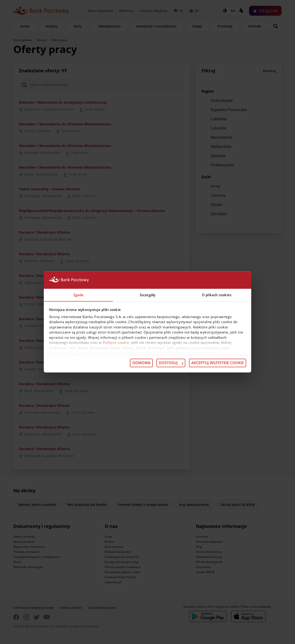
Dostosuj (171, 363)
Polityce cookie (116, 343)
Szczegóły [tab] (147, 295)
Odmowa (141, 363)
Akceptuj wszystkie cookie (218, 363)
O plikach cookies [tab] (217, 295)
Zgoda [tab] (78, 295)
